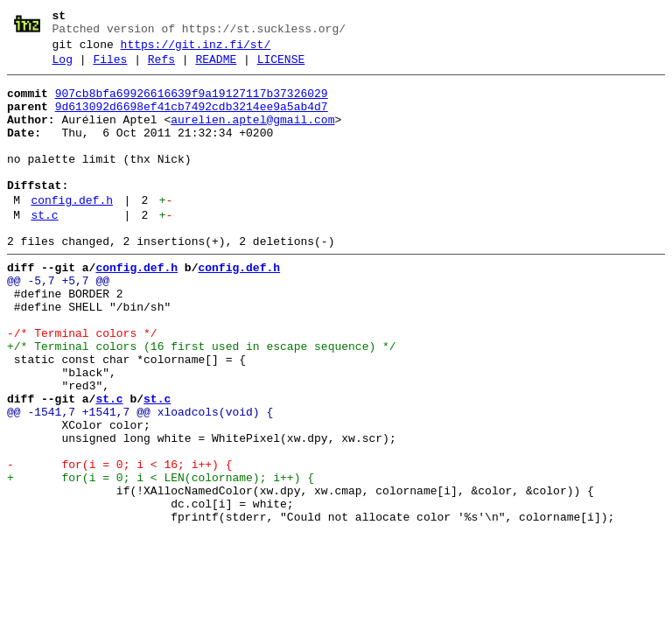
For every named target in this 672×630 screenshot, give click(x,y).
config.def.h (72, 232)
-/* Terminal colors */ (82, 386)
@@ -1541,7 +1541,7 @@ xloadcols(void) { (140, 480)
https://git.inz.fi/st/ (196, 50)
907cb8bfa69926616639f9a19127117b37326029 (192, 104)
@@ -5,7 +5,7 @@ (58, 323)
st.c (44, 249)
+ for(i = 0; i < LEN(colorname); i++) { (161, 559)
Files (110, 67)
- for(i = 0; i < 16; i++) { (119, 543)
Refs (161, 67)
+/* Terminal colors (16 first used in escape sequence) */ (202, 402)
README (216, 67)
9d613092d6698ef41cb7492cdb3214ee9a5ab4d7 (192, 120)
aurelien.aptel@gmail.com (252, 136)
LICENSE (281, 67)
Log (63, 67)
